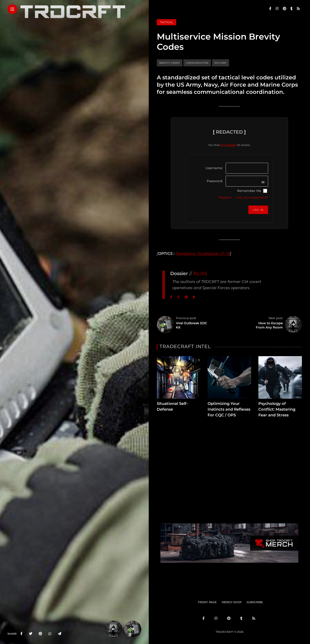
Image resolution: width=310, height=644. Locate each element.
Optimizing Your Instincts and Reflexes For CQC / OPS (229, 409)
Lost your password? (252, 197)
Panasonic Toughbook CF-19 (203, 254)
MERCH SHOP (232, 602)
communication (197, 63)
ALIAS (200, 273)
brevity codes (170, 63)
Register (225, 197)
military (221, 63)
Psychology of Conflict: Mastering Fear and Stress (277, 409)
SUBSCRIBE (255, 602)
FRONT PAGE (207, 602)
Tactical (166, 22)
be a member (229, 145)
